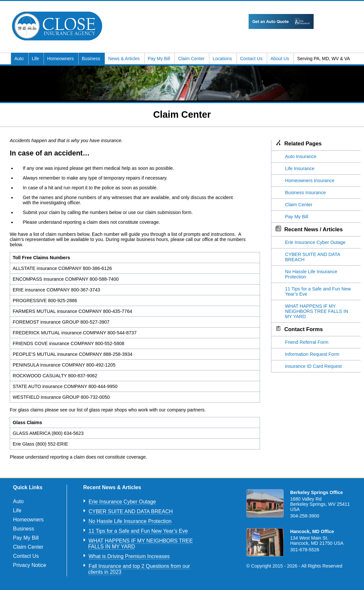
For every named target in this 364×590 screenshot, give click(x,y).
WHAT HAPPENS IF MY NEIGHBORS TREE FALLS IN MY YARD (317, 311)
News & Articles (124, 59)
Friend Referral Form (307, 342)
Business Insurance (305, 193)
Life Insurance (300, 168)
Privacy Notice (30, 565)
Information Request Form (312, 354)
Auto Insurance (301, 156)
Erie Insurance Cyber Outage (315, 242)
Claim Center (192, 59)
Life (36, 59)
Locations (223, 59)
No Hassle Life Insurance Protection (130, 521)
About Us (280, 59)
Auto (19, 59)
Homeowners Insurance (310, 181)
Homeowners (61, 59)
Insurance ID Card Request (313, 366)
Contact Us (252, 59)
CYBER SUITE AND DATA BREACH (130, 511)
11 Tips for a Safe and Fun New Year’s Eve (138, 531)
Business (92, 59)
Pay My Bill (160, 59)
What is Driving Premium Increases (129, 556)
